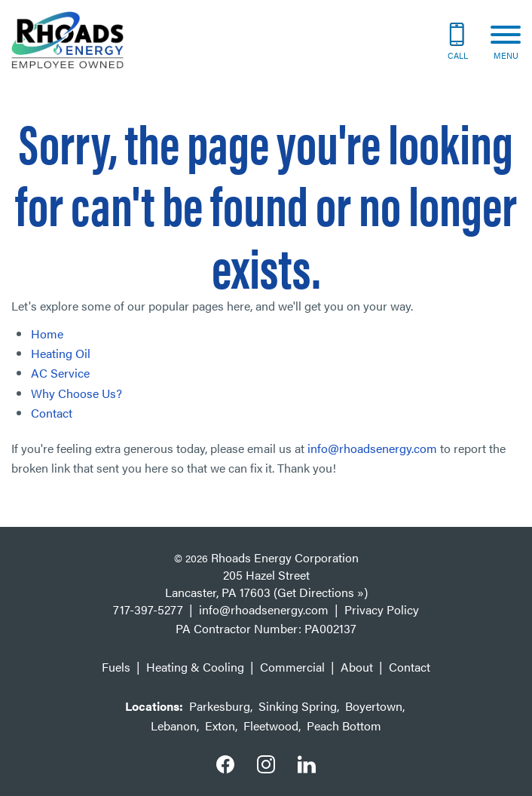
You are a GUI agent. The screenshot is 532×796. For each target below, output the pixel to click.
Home (47, 334)
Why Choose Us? (76, 393)
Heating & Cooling (195, 667)
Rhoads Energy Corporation (285, 557)
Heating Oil (61, 353)
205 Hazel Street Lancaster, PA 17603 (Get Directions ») (266, 583)
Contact (52, 413)
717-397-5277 (148, 609)
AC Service (60, 373)
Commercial (292, 667)
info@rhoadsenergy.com (372, 448)
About (357, 667)
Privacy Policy (382, 609)
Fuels (116, 667)
